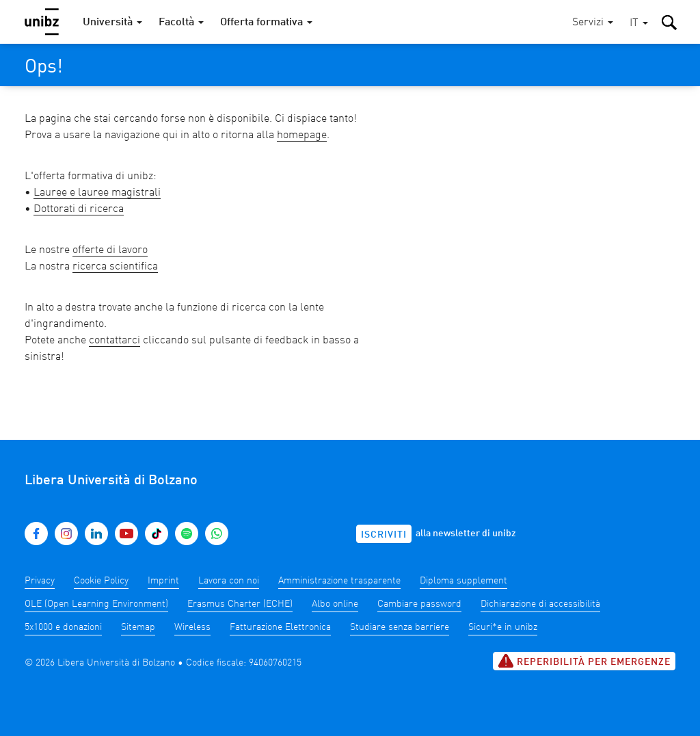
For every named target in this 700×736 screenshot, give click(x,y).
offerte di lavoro (110, 250)
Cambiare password (419, 604)
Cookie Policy (101, 581)
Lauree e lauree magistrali (97, 193)
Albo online (335, 604)
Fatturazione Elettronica (280, 627)
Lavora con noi (229, 581)
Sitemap (138, 627)
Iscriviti (384, 535)
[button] (639, 24)
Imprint (163, 581)
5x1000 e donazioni (63, 627)
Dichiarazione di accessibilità (540, 604)
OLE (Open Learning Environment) (96, 604)
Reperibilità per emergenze (584, 661)
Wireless (192, 627)
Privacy (40, 581)
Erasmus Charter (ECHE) (240, 604)
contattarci (115, 341)
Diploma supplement (463, 581)
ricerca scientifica (115, 267)
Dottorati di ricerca (79, 209)
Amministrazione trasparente (339, 581)
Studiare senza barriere (400, 627)
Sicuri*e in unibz (503, 627)
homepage (302, 135)
